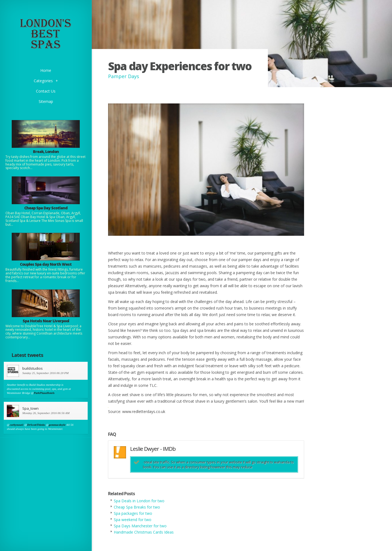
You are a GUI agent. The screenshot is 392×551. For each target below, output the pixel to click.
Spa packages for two (133, 513)
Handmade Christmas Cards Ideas (144, 532)
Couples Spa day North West (46, 264)
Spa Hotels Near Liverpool (46, 321)
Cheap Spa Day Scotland (46, 208)
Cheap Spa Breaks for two (137, 507)
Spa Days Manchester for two (140, 526)
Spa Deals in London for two (139, 501)
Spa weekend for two (133, 520)
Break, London (46, 151)
